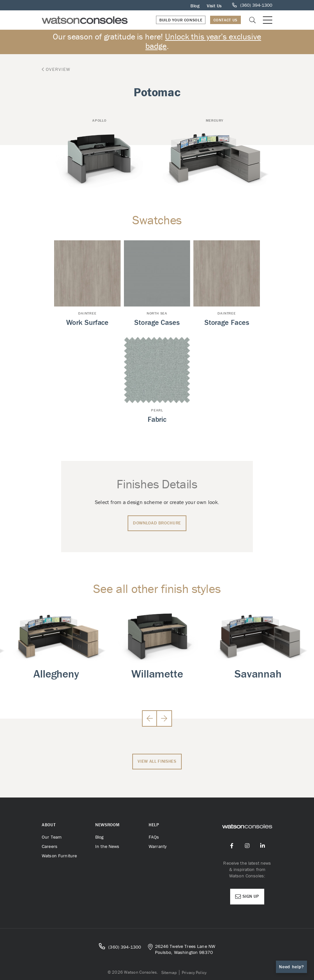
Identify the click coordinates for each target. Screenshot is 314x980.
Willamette (157, 674)
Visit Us (214, 6)
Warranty (158, 846)
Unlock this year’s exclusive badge (203, 41)
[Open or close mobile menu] (268, 20)
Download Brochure (157, 523)
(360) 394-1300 (120, 947)
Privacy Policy (194, 972)
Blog (195, 6)
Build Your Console (181, 20)
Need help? (291, 967)
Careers (50, 846)
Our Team (52, 837)
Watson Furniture (59, 856)
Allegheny (56, 674)
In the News (107, 846)
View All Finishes (157, 761)
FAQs (154, 837)
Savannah (258, 674)
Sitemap (169, 972)
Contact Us (225, 20)
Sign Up (247, 896)
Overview (56, 69)
